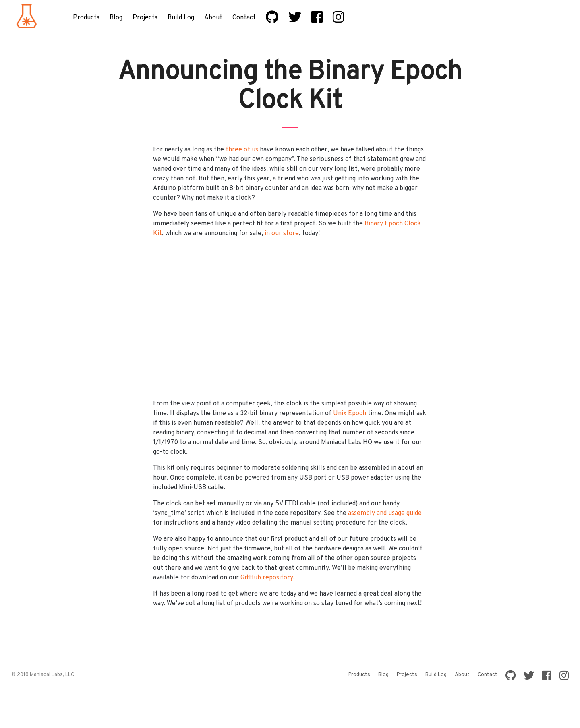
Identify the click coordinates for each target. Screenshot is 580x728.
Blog (116, 18)
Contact (244, 18)
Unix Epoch (350, 414)
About (213, 18)
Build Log (181, 18)
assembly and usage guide (385, 513)
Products (86, 18)
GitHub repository (267, 578)
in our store (282, 234)
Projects (145, 18)
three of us (242, 150)
